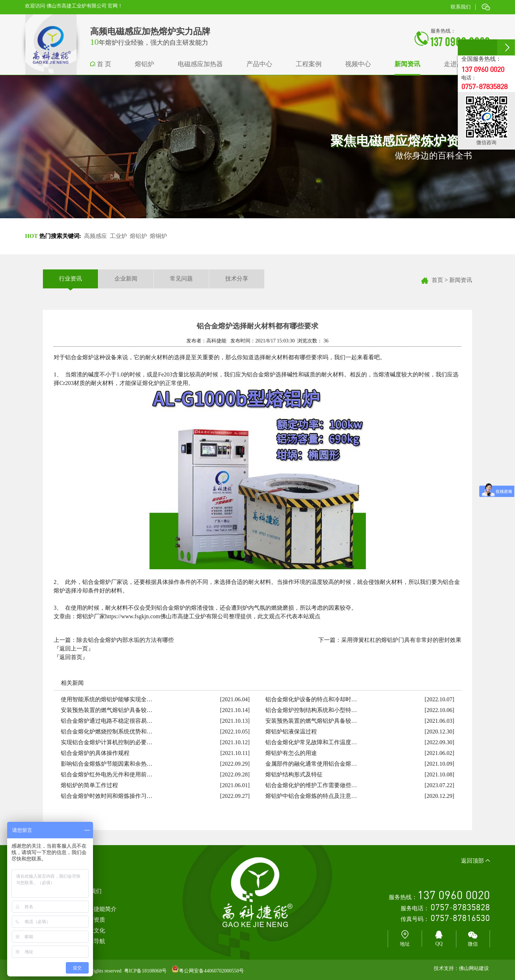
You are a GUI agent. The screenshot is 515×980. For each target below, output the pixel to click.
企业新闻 (126, 279)
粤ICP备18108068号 (146, 971)
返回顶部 (475, 861)
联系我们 (461, 7)
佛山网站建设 (474, 968)
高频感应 (95, 236)
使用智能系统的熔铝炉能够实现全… (107, 699)
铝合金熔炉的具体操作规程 (95, 753)
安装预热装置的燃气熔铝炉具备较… (107, 710)
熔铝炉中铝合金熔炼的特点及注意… (311, 796)
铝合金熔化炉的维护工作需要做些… (311, 785)
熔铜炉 (158, 236)
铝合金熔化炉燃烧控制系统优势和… (107, 732)
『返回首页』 (71, 657)
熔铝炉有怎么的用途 (291, 753)
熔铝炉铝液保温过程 (291, 732)
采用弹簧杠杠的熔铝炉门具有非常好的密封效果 (401, 640)
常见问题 (181, 279)
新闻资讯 (461, 280)
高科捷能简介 (99, 909)
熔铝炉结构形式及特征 (294, 774)
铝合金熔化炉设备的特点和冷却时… (311, 699)
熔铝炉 (138, 236)
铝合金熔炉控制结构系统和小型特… (311, 710)
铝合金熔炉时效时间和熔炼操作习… (107, 796)
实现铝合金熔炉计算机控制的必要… (107, 742)
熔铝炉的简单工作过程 (89, 785)
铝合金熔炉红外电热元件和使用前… (107, 774)
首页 (437, 280)
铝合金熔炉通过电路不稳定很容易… (107, 721)
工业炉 (118, 236)
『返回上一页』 (74, 649)
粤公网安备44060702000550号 (211, 971)
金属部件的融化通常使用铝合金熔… (311, 764)
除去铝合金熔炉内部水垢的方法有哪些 (125, 640)
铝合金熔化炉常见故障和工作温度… (311, 742)
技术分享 (237, 279)
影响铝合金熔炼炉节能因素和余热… (107, 764)
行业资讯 (70, 279)
